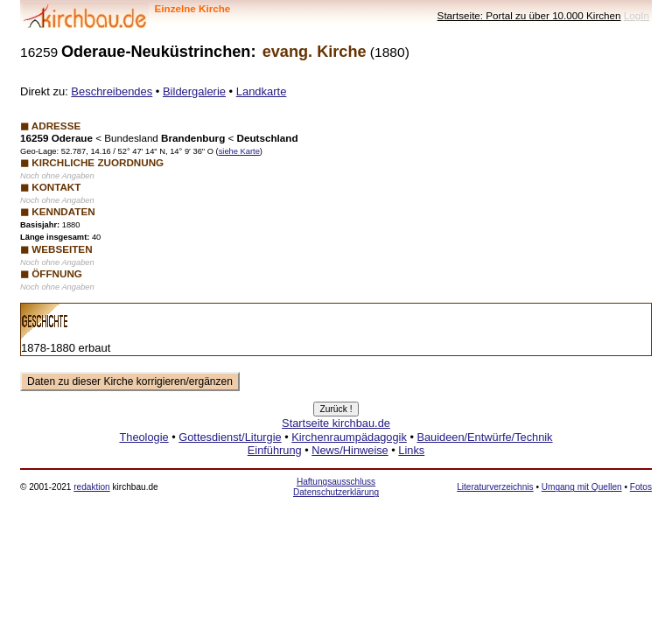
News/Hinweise (350, 450)
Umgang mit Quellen (582, 487)
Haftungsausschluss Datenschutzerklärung (336, 487)
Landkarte (262, 91)
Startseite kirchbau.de (336, 423)
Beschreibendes (112, 91)
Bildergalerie (194, 91)
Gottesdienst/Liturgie (230, 437)
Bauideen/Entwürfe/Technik (484, 437)
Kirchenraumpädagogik (349, 437)
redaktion (91, 487)
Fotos (641, 487)
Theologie (143, 437)
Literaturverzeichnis (495, 487)
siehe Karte (239, 151)
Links (411, 450)
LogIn (637, 15)
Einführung (275, 450)
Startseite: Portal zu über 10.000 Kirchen (529, 15)
